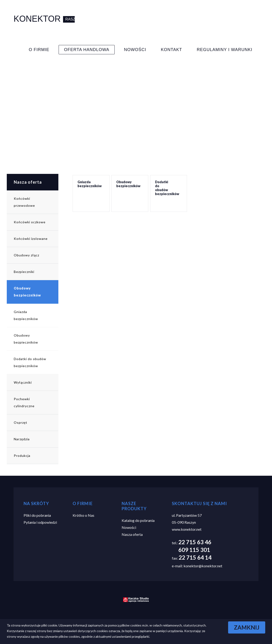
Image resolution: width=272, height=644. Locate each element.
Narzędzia (22, 439)
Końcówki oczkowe (30, 222)
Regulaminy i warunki (225, 50)
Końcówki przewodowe (24, 202)
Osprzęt (21, 422)
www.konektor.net (187, 529)
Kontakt (171, 50)
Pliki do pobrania (37, 515)
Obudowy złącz (26, 255)
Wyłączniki (23, 382)
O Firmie (39, 50)
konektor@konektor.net (203, 566)
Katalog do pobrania (138, 520)
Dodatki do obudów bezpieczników (30, 362)
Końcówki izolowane (31, 239)
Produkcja (22, 456)
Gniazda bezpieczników (26, 315)
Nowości (135, 50)
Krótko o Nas (83, 515)
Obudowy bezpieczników (27, 292)
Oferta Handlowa (87, 50)
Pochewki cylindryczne (24, 402)
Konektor (38, 19)
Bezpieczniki (24, 272)
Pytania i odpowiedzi (40, 522)
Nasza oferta (28, 182)
